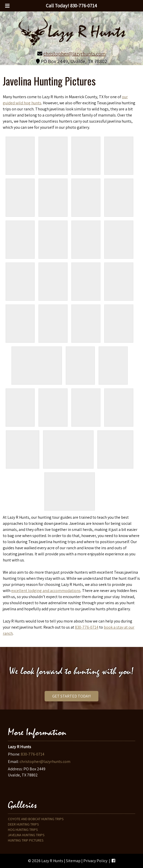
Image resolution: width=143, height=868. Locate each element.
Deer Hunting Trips (23, 824)
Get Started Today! (71, 696)
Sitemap (73, 861)
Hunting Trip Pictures (26, 840)
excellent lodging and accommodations (46, 591)
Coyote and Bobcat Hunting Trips (36, 819)
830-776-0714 (87, 627)
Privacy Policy (95, 861)
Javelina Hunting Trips (26, 835)
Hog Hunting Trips (23, 830)
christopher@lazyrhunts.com (74, 54)
